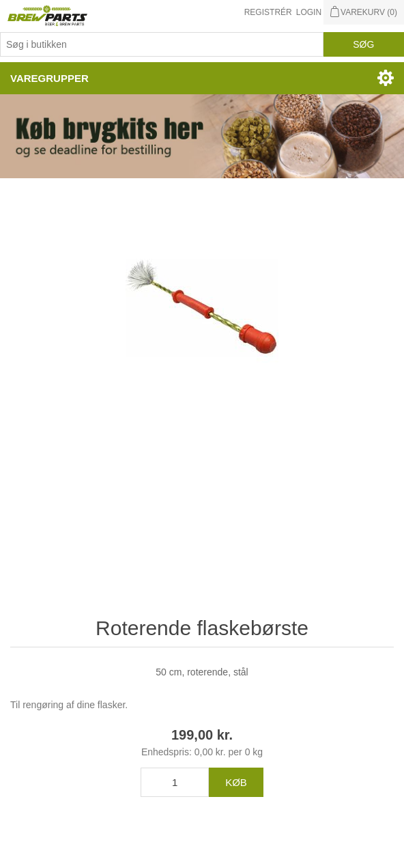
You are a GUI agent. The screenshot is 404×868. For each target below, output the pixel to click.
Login (309, 12)
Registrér (268, 12)
